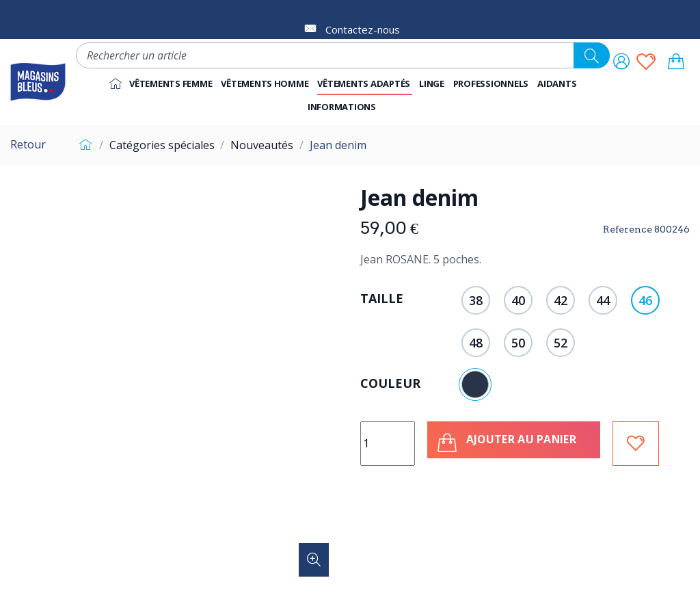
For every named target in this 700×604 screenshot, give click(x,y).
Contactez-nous (363, 29)
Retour (28, 144)
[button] (492, 83)
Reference (628, 229)
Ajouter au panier (510, 443)
